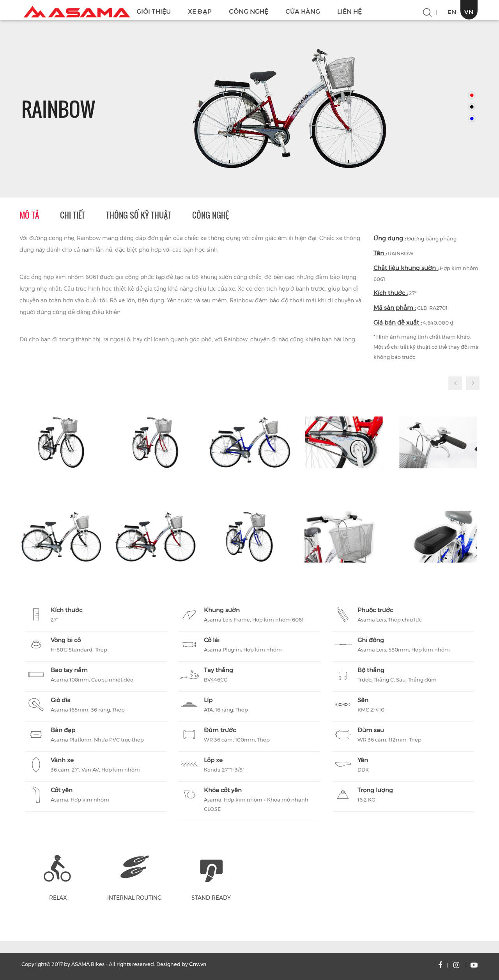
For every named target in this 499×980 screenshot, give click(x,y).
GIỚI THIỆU (154, 11)
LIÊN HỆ (349, 11)
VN (469, 12)
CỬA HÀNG (303, 11)
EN (452, 12)
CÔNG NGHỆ (249, 11)
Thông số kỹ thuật (139, 215)
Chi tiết (73, 215)
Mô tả (29, 215)
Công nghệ (211, 215)
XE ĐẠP (200, 11)
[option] (288, 109)
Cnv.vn (198, 964)
